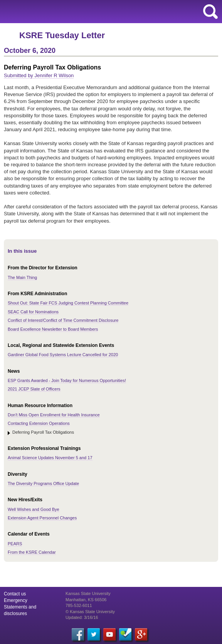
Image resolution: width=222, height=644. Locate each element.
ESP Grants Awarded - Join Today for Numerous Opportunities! (67, 380)
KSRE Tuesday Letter (62, 35)
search (210, 12)
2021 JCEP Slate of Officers (34, 389)
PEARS (15, 544)
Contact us (15, 594)
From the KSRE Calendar (32, 552)
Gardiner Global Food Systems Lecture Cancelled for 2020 (63, 355)
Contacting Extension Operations (39, 423)
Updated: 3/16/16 (82, 617)
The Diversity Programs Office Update (43, 483)
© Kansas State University (90, 612)
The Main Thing (22, 277)
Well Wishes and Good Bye (34, 509)
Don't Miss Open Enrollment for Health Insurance (54, 415)
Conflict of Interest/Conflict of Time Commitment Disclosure (63, 320)
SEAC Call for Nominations (33, 312)
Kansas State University (70, 12)
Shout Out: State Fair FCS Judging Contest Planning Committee (68, 303)
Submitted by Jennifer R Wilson (39, 75)
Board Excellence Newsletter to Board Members (53, 329)
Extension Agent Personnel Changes (42, 518)
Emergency (16, 600)
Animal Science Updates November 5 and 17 (50, 458)
